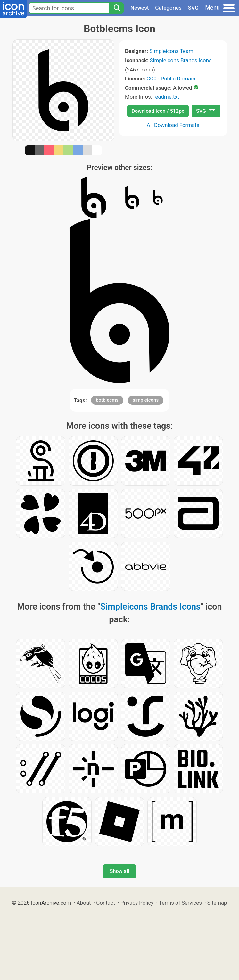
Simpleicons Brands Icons (181, 60)
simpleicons (146, 400)
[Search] (117, 8)
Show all (119, 871)
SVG (193, 8)
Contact (106, 903)
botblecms (107, 400)
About (84, 903)
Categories (168, 8)
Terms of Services (180, 903)
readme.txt (166, 97)
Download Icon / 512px (158, 111)
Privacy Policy (137, 903)
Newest (140, 8)
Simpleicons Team (171, 51)
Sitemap (217, 903)
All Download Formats (173, 125)
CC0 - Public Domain (171, 79)
